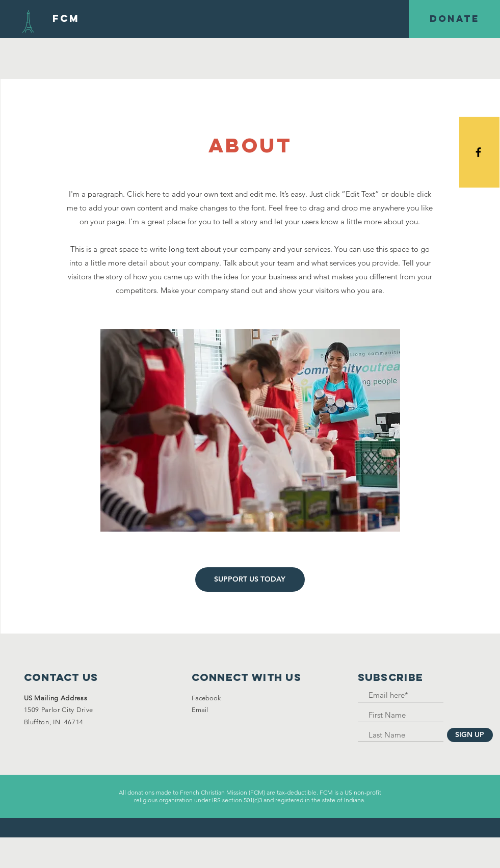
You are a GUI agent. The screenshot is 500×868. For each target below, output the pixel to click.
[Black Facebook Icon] (478, 152)
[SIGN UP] (470, 735)
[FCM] (66, 19)
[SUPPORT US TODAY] (250, 580)
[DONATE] (454, 19)
